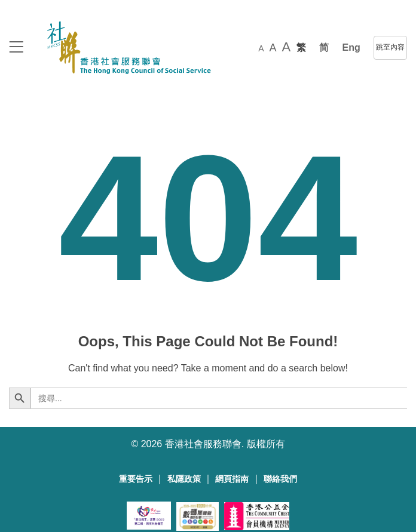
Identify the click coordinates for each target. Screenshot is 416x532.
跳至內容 (390, 47)
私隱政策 (184, 479)
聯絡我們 (280, 479)
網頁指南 (232, 479)
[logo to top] (16, 48)
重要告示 (136, 479)
